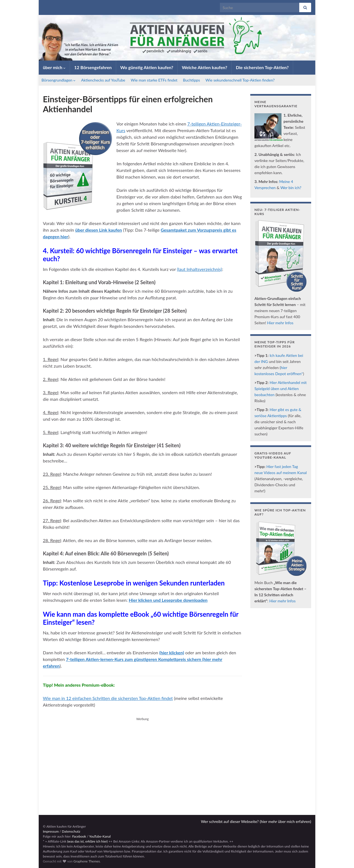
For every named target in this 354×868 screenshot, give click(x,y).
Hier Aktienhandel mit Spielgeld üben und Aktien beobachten (281, 389)
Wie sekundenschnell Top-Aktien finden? (240, 80)
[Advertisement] (142, 761)
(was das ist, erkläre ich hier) (87, 841)
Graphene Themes (87, 861)
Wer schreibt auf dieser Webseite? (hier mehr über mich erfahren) (256, 821)
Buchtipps (192, 80)
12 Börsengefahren (93, 67)
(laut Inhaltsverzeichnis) (200, 269)
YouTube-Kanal (100, 836)
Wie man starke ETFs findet (154, 80)
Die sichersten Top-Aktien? (262, 67)
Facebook (79, 836)
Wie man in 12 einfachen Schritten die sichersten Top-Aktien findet (108, 698)
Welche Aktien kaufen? (204, 67)
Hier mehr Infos (280, 323)
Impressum (51, 831)
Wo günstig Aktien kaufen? (147, 67)
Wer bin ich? (291, 188)
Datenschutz (71, 831)
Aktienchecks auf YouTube (103, 80)
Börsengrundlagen (58, 80)
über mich (54, 67)
